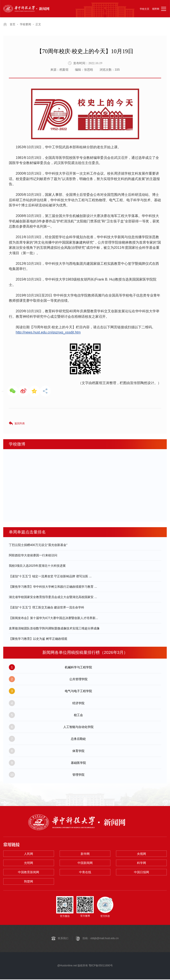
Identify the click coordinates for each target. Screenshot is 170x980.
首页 (13, 24)
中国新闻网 (85, 863)
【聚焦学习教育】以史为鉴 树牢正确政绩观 (38, 639)
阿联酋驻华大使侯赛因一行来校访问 (33, 555)
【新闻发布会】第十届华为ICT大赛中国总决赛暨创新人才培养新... (53, 618)
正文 (40, 24)
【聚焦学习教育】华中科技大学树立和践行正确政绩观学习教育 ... (53, 587)
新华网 (85, 854)
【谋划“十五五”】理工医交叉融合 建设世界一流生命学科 (47, 607)
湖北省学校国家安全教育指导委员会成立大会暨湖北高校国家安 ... (53, 597)
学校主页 (145, 9)
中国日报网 (141, 873)
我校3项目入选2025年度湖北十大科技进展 (37, 566)
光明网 (29, 863)
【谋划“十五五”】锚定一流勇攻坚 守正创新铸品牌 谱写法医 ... (50, 576)
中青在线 (85, 873)
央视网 (141, 854)
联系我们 (63, 939)
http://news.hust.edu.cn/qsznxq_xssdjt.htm (48, 332)
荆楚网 (29, 882)
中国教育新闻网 (29, 873)
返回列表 (20, 423)
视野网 (156, 9)
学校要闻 (27, 24)
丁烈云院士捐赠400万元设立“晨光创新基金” (38, 545)
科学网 (141, 863)
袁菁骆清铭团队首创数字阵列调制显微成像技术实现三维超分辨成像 (54, 628)
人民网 (29, 854)
